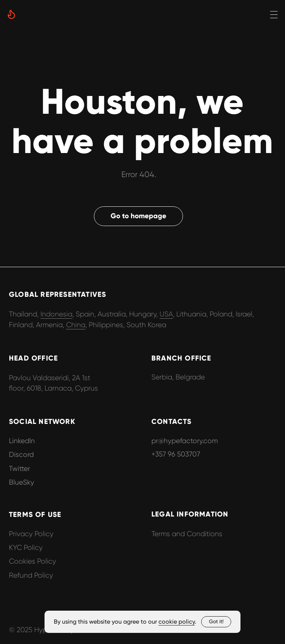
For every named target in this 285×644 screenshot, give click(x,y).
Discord (21, 454)
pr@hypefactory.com (185, 441)
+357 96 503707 (176, 454)
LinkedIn (22, 441)
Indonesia (56, 314)
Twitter (19, 469)
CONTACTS (172, 421)
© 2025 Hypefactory (42, 630)
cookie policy (177, 622)
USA (166, 314)
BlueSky (22, 482)
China (76, 325)
